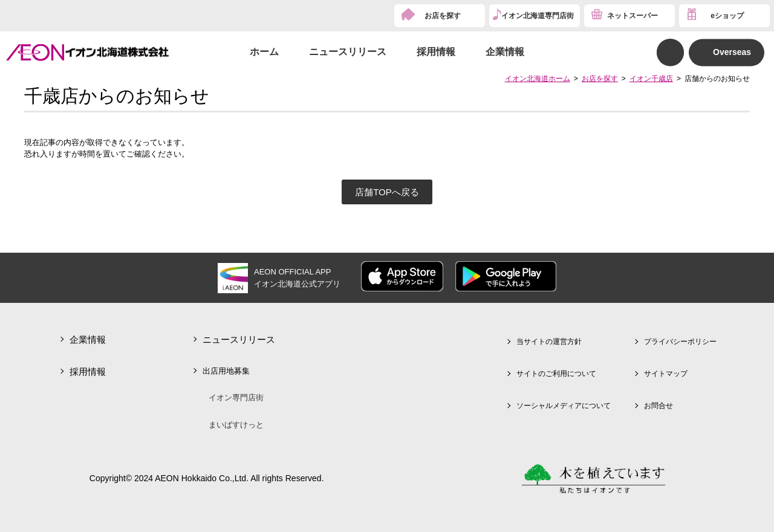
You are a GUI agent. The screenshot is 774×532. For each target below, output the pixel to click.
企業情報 (505, 52)
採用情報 (436, 52)
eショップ (727, 16)
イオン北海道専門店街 (538, 16)
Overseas (732, 52)
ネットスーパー (633, 16)
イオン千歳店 (651, 79)
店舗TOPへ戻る (387, 192)
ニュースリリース (348, 52)
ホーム (264, 52)
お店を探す (443, 16)
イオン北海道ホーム (538, 79)
